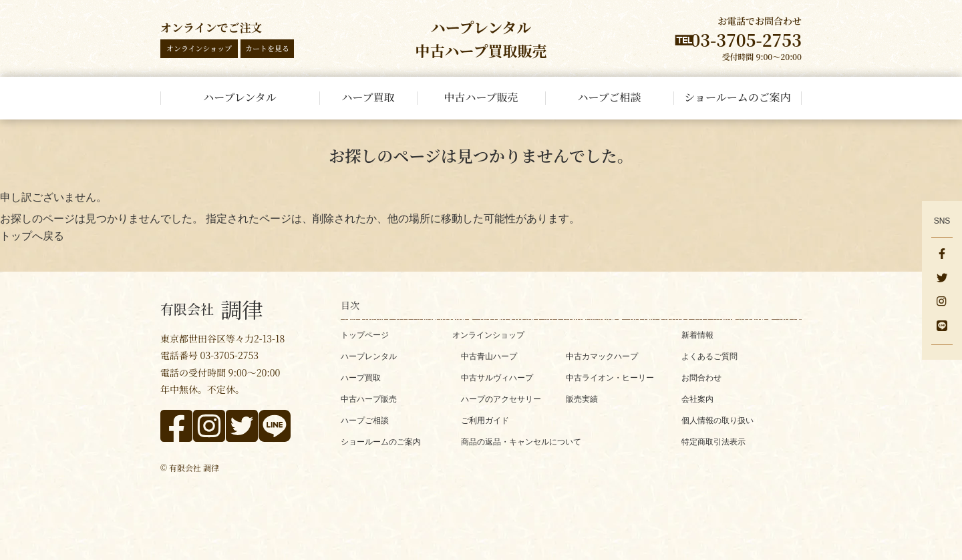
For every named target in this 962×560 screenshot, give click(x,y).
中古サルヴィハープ (497, 378)
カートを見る (267, 48)
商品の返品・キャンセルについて (521, 442)
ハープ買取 (361, 378)
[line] (942, 327)
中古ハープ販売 (369, 399)
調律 (212, 309)
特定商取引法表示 (713, 442)
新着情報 (697, 335)
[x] (942, 279)
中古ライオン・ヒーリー (610, 378)
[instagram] (942, 303)
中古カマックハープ (602, 356)
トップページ (365, 335)
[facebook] (942, 255)
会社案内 (697, 399)
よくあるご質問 (709, 356)
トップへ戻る (32, 236)
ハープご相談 (365, 421)
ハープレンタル (369, 356)
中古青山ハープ (489, 356)
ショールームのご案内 (381, 442)
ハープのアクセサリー (501, 399)
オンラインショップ (199, 48)
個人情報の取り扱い (717, 421)
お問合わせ (701, 378)
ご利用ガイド (485, 421)
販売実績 (582, 399)
